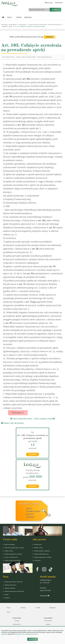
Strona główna (13, 25)
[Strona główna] (3, 18)
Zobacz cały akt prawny (12, 423)
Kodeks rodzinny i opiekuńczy (42, 551)
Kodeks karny (38, 544)
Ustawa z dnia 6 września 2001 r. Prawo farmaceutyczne (45, 25)
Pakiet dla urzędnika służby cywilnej (14, 548)
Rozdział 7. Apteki (7, 26)
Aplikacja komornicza (10, 585)
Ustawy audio (33, 511)
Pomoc (9, 608)
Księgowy (7, 598)
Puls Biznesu (48, 621)
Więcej (28, 18)
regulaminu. (5, 634)
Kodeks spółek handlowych (41, 554)
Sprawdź (32, 454)
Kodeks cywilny (9, 551)
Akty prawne (23, 25)
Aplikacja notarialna (10, 588)
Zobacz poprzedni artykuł (21, 419)
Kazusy (30, 514)
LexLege (30, 517)
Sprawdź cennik (29, 504)
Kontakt (38, 608)
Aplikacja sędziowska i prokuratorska (14, 591)
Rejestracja (49, 3)
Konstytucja (37, 560)
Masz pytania (45, 596)
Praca (9, 612)
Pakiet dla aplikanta (10, 544)
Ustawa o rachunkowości (11, 557)
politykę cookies (20, 634)
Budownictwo (17, 624)
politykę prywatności (32, 634)
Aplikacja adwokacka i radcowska (14, 582)
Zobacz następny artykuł (44, 419)
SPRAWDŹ (50, 37)
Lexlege (17, 621)
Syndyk (7, 594)
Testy (10, 18)
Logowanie (59, 3)
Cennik (19, 18)
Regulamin (53, 608)
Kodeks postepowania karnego (13, 560)
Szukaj (55, 10)
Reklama (23, 608)
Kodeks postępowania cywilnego (13, 554)
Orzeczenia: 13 (18, 413)
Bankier (48, 624)
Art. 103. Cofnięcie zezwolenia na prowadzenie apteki (30, 26)
